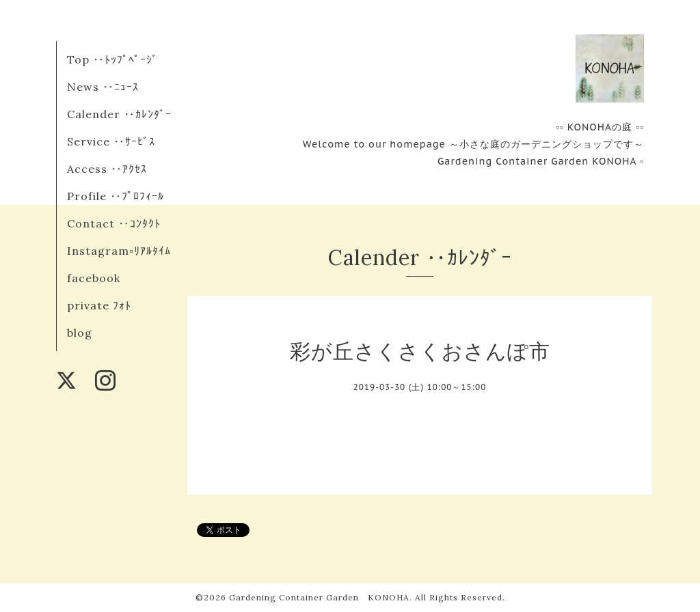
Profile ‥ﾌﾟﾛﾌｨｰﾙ (116, 196)
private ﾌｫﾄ (99, 305)
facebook (94, 278)
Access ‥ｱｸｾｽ (107, 169)
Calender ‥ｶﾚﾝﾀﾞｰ (119, 114)
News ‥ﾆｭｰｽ (103, 87)
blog (80, 333)
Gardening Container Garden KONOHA (319, 597)
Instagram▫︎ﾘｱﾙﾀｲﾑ (119, 251)
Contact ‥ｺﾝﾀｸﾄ (114, 223)
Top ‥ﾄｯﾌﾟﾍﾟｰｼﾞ (112, 59)
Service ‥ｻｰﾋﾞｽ (111, 141)
